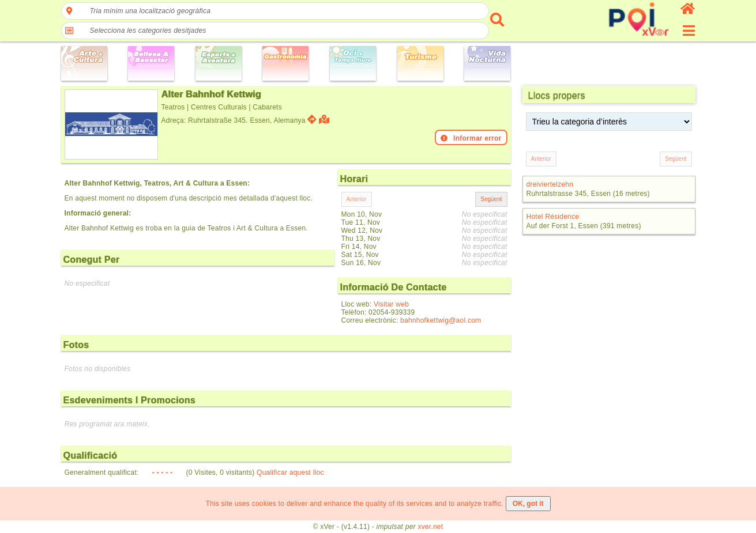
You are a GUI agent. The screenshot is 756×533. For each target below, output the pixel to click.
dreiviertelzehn (550, 184)
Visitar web (391, 304)
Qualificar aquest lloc (290, 472)
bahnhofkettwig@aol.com (441, 320)
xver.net (430, 527)
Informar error (471, 138)
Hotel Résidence (553, 217)
